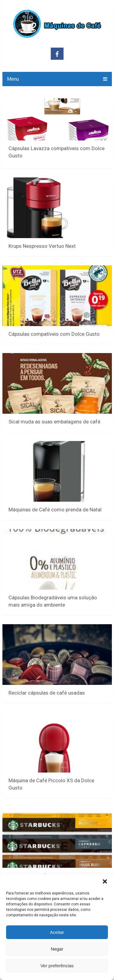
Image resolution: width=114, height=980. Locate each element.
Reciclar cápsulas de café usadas (47, 693)
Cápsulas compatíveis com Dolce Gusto (54, 334)
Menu (13, 79)
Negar (57, 949)
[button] (105, 881)
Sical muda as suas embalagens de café (54, 422)
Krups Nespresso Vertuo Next (43, 246)
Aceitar (57, 932)
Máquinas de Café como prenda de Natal (55, 510)
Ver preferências (57, 966)
